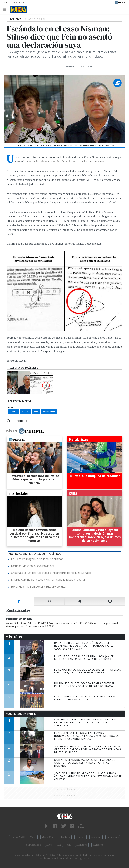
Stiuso (26, 411)
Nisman (14, 411)
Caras (33, 837)
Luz (59, 845)
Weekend (96, 837)
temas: (12, 407)
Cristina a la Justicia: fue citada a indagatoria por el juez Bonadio (51, 573)
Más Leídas (14, 637)
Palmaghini (49, 411)
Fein (36, 411)
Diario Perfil (18, 837)
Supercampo (34, 845)
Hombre (80, 837)
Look (49, 845)
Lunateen (82, 845)
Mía (69, 845)
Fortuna (66, 837)
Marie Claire (49, 837)
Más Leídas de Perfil (21, 714)
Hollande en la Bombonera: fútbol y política (38, 587)
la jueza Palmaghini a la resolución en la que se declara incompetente (64, 161)
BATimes (98, 845)
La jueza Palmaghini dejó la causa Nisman (37, 559)
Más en (25, 431)
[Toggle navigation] (5, 9)
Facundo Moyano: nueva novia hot (33, 566)
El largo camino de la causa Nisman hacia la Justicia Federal (48, 580)
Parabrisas (113, 837)
